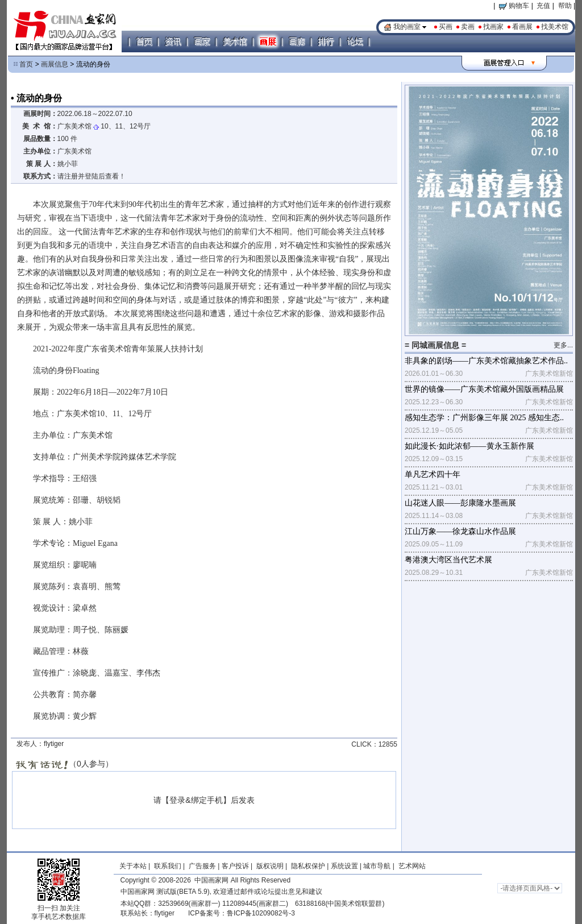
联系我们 (168, 866)
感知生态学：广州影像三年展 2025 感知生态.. (484, 418)
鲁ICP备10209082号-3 (261, 913)
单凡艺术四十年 (433, 475)
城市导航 (377, 866)
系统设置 (344, 866)
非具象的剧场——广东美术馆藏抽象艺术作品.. (486, 361)
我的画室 (407, 27)
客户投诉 (235, 866)
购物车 (514, 6)
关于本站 (133, 866)
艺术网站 (411, 866)
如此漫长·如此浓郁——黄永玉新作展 (469, 446)
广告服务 (202, 866)
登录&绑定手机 (196, 800)
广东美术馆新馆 (549, 374)
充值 (543, 6)
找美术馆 (555, 27)
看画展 (522, 27)
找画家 (493, 27)
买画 (446, 27)
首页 (26, 64)
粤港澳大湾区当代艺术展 (448, 560)
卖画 (468, 27)
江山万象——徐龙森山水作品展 (460, 531)
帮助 (565, 6)
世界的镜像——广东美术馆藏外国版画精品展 (484, 389)
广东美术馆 (74, 126)
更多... (563, 345)
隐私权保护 (308, 866)
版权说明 (270, 866)
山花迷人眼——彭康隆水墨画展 (460, 503)
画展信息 (55, 64)
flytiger (165, 913)
